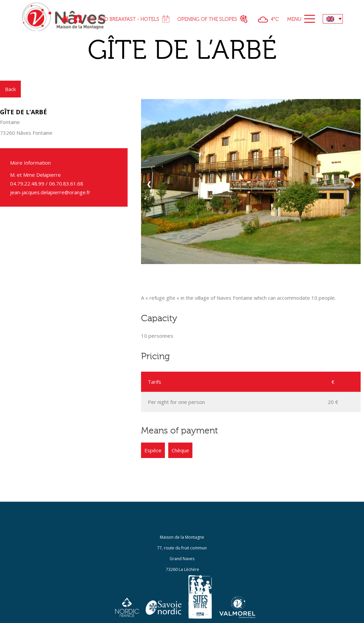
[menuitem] (333, 19)
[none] (333, 19)
